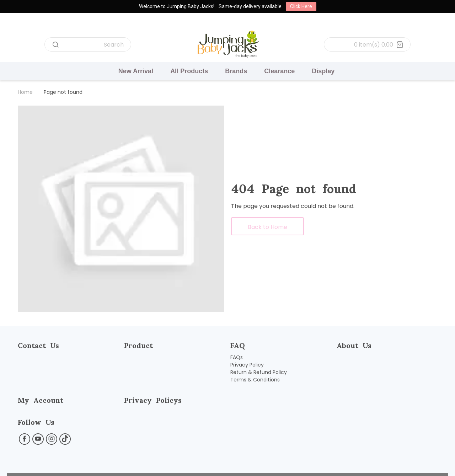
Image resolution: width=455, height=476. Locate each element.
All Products (189, 71)
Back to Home (267, 227)
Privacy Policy (247, 365)
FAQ (238, 345)
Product (138, 345)
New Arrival (136, 71)
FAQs (237, 357)
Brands (236, 71)
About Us (354, 345)
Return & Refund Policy (259, 372)
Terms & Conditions (255, 380)
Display (323, 71)
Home (25, 92)
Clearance (279, 71)
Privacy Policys (153, 400)
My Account (41, 400)
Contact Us (38, 345)
